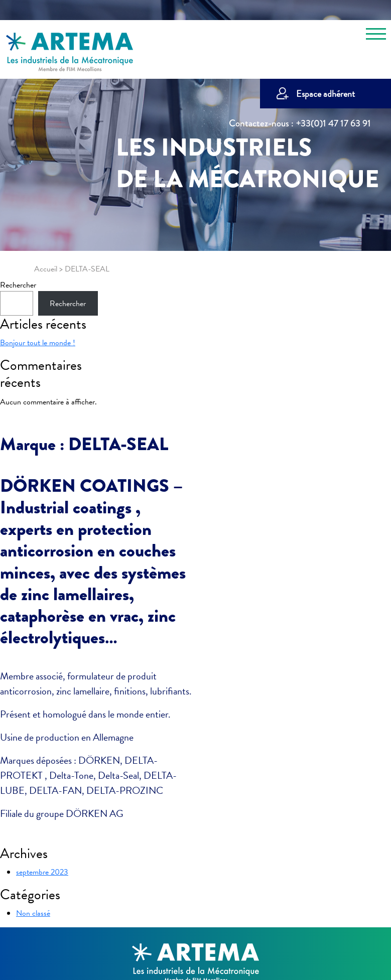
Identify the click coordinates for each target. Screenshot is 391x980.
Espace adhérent (325, 94)
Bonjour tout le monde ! (38, 343)
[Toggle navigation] (376, 36)
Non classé (33, 913)
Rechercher (18, 285)
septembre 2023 (42, 872)
